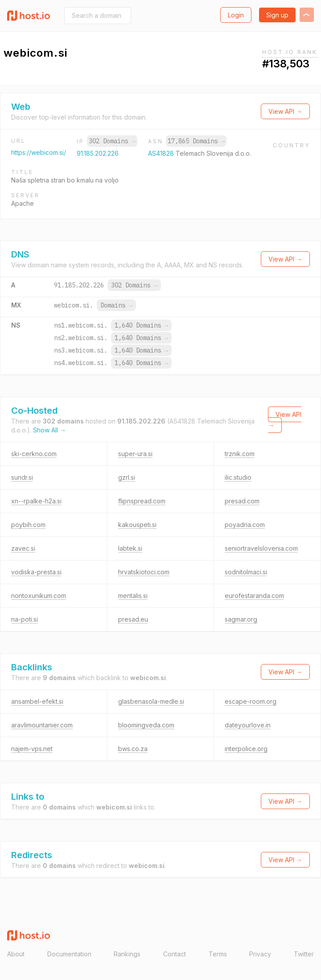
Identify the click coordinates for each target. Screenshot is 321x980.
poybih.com (28, 525)
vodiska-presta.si (36, 572)
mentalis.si (133, 596)
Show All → (49, 430)
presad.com (242, 501)
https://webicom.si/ (39, 152)
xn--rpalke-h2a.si (36, 501)
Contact (175, 954)
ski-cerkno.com (34, 454)
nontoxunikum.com (39, 596)
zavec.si (23, 548)
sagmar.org (241, 619)
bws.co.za (133, 749)
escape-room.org (251, 701)
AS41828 (162, 153)
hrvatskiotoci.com (144, 572)
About (16, 954)
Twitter (304, 954)
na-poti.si (25, 619)
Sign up (277, 15)
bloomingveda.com (146, 725)
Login (236, 15)
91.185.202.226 (98, 153)
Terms (218, 954)
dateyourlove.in (248, 725)
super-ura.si (135, 454)
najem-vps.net (32, 749)
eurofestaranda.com (254, 596)
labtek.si (130, 548)
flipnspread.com (142, 501)
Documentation (69, 954)
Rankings (127, 954)
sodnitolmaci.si (246, 572)
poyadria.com (245, 525)
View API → (285, 111)
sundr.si (22, 477)
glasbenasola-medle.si (151, 701)
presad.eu (133, 619)
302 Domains (112, 141)
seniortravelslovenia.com (261, 548)
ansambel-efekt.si (37, 701)
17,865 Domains (196, 141)
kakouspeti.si (137, 525)
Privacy (260, 954)
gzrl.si (127, 477)
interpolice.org (246, 749)
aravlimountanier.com (42, 725)
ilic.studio (238, 477)
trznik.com (240, 454)
